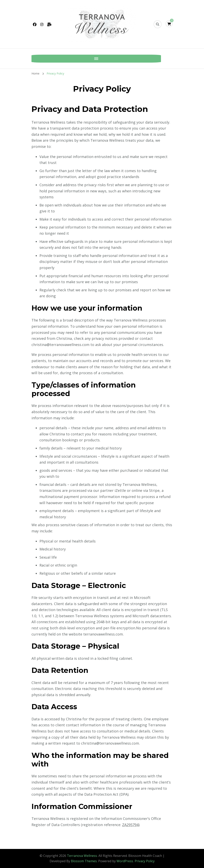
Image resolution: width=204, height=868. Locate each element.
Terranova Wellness (82, 856)
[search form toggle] (158, 24)
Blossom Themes (84, 861)
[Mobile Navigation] (35, 59)
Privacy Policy (145, 861)
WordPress (125, 861)
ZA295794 (130, 825)
